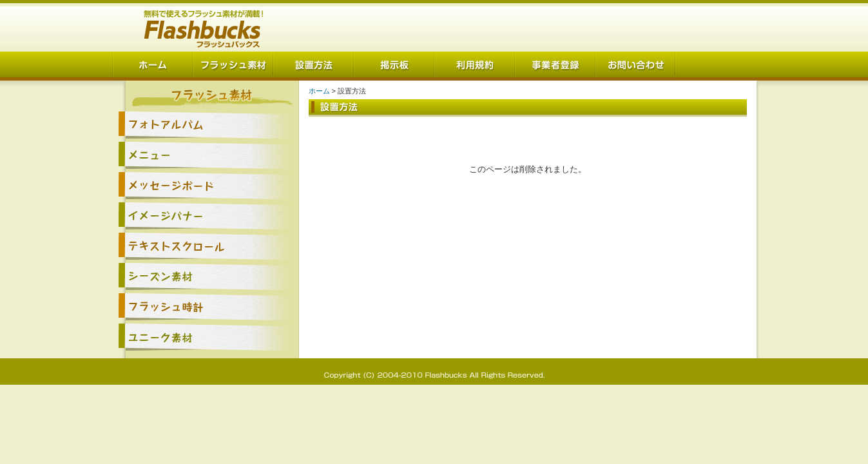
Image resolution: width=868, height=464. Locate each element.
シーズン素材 (206, 276)
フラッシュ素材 (233, 66)
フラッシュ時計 (206, 306)
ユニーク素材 (206, 337)
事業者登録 (555, 66)
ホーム (152, 66)
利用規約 (475, 66)
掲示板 (394, 66)
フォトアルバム (206, 125)
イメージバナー (206, 216)
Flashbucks (204, 26)
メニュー (206, 155)
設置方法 (313, 66)
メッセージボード (206, 185)
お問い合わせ (636, 66)
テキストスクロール (206, 246)
